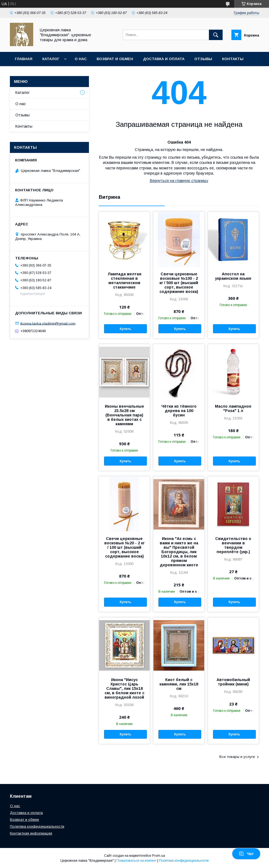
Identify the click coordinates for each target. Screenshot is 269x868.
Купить (125, 329)
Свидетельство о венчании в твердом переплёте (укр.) (233, 545)
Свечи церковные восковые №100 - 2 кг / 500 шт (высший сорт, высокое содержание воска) (179, 283)
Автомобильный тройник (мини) (233, 682)
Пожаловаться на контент (136, 861)
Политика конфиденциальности (37, 826)
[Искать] (216, 35)
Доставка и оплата (164, 59)
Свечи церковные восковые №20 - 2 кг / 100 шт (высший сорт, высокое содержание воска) (124, 547)
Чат (246, 854)
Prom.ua (159, 856)
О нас (81, 59)
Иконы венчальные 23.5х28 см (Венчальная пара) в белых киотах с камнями (124, 415)
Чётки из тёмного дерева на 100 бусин (179, 411)
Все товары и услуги (237, 757)
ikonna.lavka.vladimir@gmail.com (48, 323)
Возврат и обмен (115, 59)
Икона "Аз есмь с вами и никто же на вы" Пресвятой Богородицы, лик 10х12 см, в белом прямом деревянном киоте (179, 552)
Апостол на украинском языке (233, 276)
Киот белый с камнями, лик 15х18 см (179, 684)
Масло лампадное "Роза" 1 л (233, 408)
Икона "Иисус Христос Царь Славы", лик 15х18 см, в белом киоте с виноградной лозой (124, 688)
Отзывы (203, 59)
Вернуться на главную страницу (179, 181)
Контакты (233, 59)
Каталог (51, 59)
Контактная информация (31, 833)
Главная (24, 59)
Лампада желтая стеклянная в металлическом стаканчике (124, 281)
